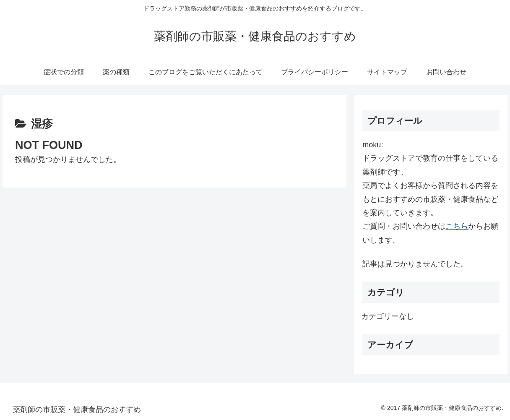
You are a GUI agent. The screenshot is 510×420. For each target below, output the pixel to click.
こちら (457, 226)
